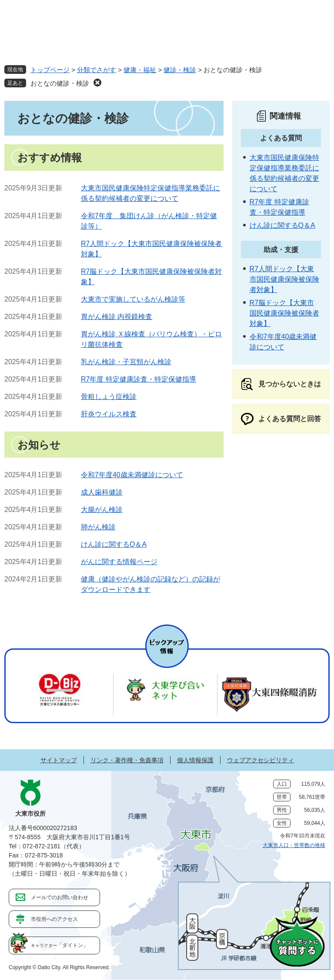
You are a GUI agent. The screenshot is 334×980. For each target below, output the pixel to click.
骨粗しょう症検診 (109, 397)
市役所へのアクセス (54, 919)
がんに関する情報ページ (119, 562)
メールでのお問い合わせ (60, 897)
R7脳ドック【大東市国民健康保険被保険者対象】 (284, 313)
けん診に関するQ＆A (114, 544)
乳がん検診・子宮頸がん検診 (126, 362)
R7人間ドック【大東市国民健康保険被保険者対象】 (284, 279)
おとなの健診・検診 (60, 83)
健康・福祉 (140, 70)
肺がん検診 (98, 527)
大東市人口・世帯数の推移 (294, 845)
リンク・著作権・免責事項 (127, 760)
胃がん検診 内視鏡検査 (117, 317)
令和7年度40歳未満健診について (132, 475)
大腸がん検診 (102, 510)
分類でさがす (97, 70)
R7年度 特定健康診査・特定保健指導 (139, 379)
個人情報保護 (195, 760)
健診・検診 (180, 70)
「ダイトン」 (60, 945)
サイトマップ (59, 760)
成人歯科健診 (102, 492)
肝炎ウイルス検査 (109, 414)
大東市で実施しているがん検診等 (133, 299)
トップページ (50, 70)
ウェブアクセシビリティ (261, 760)
